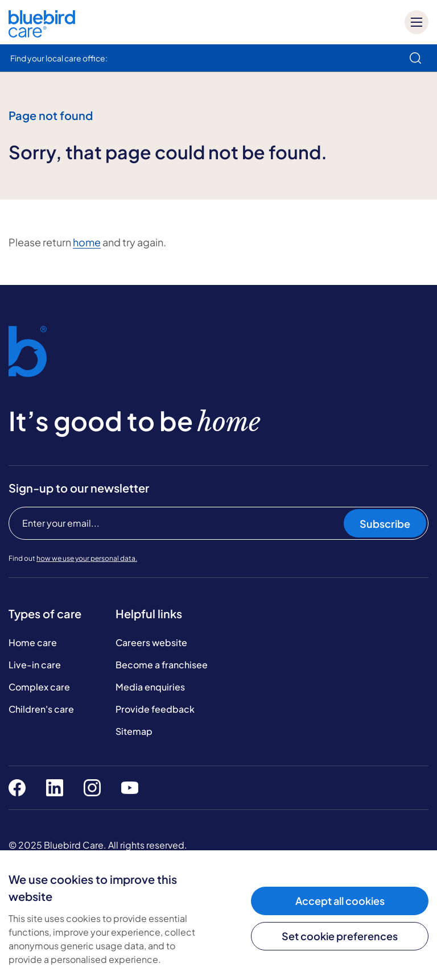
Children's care (41, 709)
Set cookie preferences (340, 936)
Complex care (39, 687)
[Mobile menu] (417, 22)
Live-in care (35, 665)
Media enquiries (150, 687)
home (87, 242)
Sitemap (134, 731)
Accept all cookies (340, 901)
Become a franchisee (162, 665)
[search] (415, 58)
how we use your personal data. (87, 558)
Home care (33, 642)
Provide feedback (155, 709)
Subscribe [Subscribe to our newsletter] (385, 524)
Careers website (151, 642)
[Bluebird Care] (42, 33)
